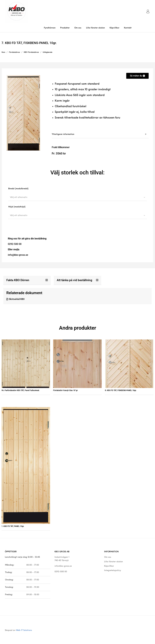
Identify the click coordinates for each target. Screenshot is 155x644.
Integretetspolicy (113, 571)
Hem (3, 52)
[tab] (100, 134)
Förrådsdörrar (14, 52)
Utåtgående (48, 52)
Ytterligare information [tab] (63, 134)
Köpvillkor (109, 566)
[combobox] (77, 197)
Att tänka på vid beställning (73, 280)
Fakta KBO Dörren (17, 280)
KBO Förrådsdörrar (31, 52)
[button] (27, 280)
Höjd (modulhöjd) (17, 207)
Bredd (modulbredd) (18, 189)
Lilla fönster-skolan (114, 562)
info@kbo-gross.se (63, 566)
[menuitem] (50, 28)
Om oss (108, 557)
